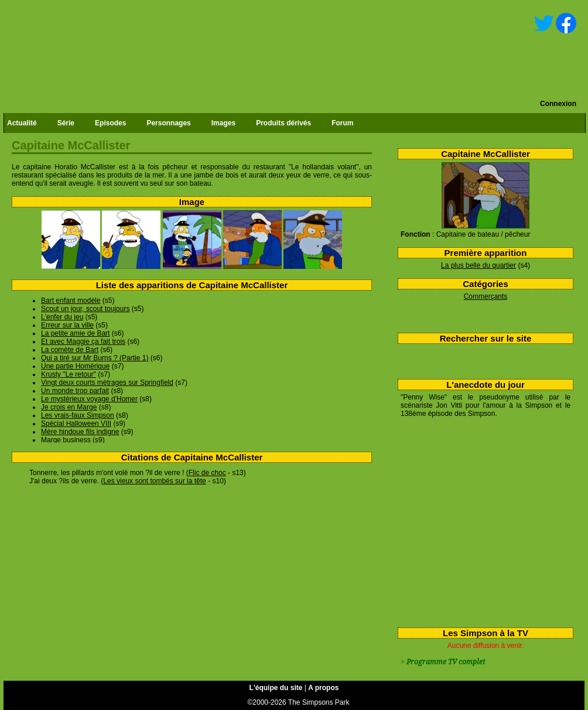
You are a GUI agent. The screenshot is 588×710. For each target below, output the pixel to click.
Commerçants (486, 296)
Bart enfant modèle (71, 301)
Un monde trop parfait (75, 391)
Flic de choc (207, 473)
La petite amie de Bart (75, 333)
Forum (342, 123)
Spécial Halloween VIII (76, 424)
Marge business (66, 440)
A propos (323, 688)
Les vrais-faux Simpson (78, 415)
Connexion (558, 104)
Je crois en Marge (69, 407)
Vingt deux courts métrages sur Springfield (107, 383)
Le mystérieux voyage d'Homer (89, 399)
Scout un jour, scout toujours (85, 309)
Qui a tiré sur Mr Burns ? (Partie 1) (95, 358)
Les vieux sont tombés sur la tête (154, 481)
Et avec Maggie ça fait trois (83, 342)
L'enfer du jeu (62, 317)
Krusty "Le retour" (69, 374)
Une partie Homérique (75, 366)
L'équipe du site (276, 688)
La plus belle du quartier (478, 265)
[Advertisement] (481, 520)
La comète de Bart (70, 350)
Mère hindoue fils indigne (80, 432)
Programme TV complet (446, 662)
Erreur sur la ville (67, 325)
